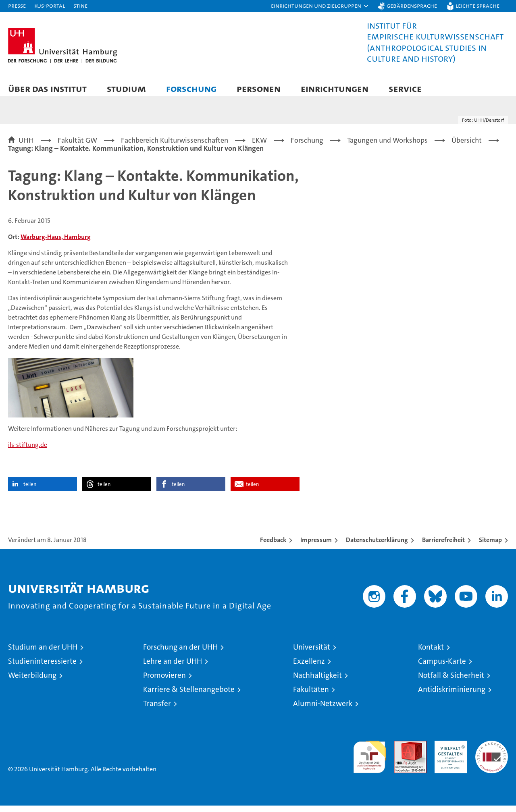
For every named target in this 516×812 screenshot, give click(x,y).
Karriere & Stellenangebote (189, 696)
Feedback (273, 546)
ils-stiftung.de (28, 451)
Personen (259, 88)
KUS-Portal (50, 5)
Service (405, 88)
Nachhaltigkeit (317, 682)
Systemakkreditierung (492, 751)
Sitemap (490, 546)
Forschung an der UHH (180, 653)
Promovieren (164, 682)
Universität (312, 653)
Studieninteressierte (42, 668)
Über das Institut (47, 88)
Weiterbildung (32, 682)
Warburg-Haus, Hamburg (56, 243)
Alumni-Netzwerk (323, 710)
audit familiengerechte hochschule (369, 760)
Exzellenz (309, 668)
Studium (126, 88)
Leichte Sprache (478, 5)
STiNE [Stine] (80, 5)
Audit (402, 751)
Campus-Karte (442, 668)
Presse (17, 5)
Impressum (316, 546)
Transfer (157, 710)
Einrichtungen (335, 88)
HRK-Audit (449, 751)
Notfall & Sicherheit (451, 682)
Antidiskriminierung (452, 696)
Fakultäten (311, 696)
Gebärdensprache (412, 5)
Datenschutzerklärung (377, 546)
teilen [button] (30, 491)
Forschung (191, 88)
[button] (320, 6)
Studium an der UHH (43, 653)
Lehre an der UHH (173, 668)
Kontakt (431, 653)
